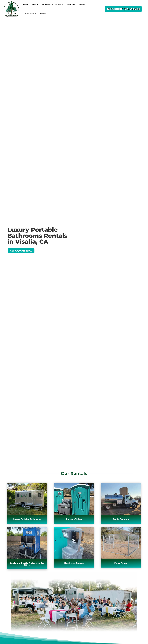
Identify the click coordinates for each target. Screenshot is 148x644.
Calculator (71, 4)
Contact (42, 13)
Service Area (28, 13)
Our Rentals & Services (51, 4)
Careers (81, 4)
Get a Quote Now (21, 251)
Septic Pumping (121, 519)
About (33, 4)
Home (25, 4)
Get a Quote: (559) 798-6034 (123, 9)
